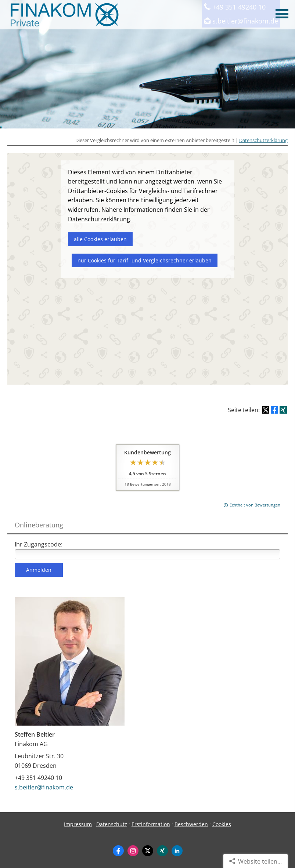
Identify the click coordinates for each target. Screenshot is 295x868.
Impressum (78, 824)
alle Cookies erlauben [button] (100, 239)
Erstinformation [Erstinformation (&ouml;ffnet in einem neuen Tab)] (151, 824)
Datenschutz (112, 824)
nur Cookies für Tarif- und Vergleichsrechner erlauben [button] (145, 260)
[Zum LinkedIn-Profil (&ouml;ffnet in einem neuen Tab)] (177, 850)
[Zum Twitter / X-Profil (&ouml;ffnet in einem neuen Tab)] (148, 850)
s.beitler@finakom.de (44, 787)
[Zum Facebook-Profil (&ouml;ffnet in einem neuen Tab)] (118, 850)
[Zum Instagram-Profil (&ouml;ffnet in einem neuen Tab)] (133, 850)
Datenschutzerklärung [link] (99, 219)
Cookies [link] (222, 824)
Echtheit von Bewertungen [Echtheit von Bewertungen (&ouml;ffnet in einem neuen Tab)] (255, 505)
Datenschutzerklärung (263, 140)
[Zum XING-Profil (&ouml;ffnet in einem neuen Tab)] (162, 850)
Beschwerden (191, 824)
